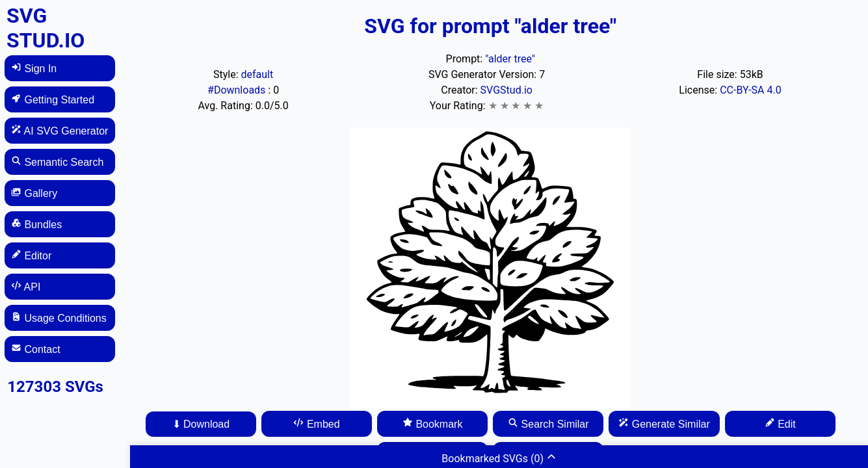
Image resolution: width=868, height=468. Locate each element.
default (257, 74)
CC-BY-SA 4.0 (751, 90)
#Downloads (238, 90)
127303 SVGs (55, 387)
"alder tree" (510, 59)
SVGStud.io (506, 90)
